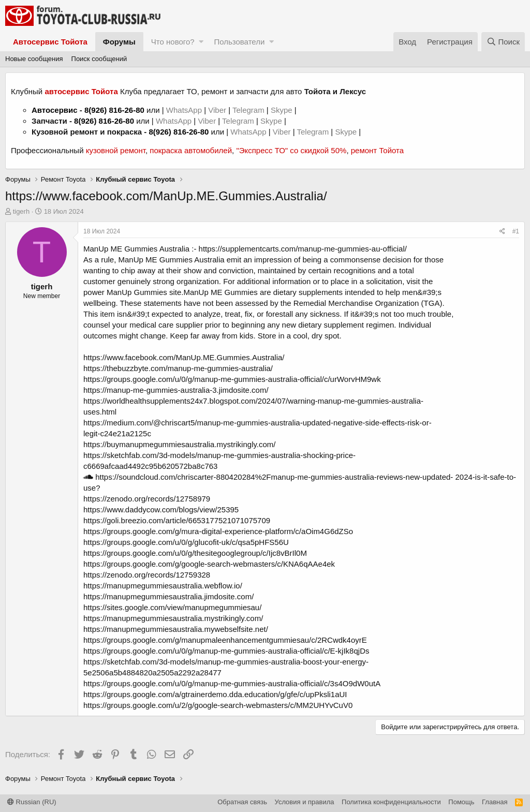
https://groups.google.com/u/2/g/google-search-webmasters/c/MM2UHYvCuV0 (218, 705)
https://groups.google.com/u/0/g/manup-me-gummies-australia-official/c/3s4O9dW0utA (232, 683)
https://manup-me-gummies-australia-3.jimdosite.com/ (176, 390)
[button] (201, 42)
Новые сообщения (34, 59)
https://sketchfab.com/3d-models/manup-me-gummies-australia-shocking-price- (219, 455)
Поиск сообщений (99, 59)
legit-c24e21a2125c (117, 433)
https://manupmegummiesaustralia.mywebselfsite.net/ (176, 629)
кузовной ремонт (116, 150)
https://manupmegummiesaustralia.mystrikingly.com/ (173, 618)
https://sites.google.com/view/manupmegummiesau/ (172, 607)
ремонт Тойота (377, 150)
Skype (283, 110)
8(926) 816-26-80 (114, 110)
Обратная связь (242, 802)
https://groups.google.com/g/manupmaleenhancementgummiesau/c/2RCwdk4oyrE (225, 640)
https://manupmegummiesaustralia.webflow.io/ (163, 586)
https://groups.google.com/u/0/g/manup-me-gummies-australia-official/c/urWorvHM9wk (232, 379)
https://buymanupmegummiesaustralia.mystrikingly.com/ (180, 444)
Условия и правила (305, 802)
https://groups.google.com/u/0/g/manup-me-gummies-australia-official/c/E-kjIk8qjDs (226, 651)
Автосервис (55, 110)
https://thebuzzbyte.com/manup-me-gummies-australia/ (178, 368)
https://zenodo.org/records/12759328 (147, 575)
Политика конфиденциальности (391, 802)
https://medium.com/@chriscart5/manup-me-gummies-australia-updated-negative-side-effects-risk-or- (257, 423)
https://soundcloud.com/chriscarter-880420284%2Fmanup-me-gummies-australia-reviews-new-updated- (268, 477)
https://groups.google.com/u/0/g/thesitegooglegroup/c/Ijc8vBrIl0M (195, 553)
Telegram (249, 110)
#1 (516, 231)
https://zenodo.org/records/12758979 (147, 499)
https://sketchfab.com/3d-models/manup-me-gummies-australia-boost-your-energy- (226, 662)
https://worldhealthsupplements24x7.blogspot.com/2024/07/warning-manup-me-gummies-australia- (253, 401)
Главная (495, 802)
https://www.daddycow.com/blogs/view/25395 (161, 510)
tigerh (21, 211)
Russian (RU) (32, 802)
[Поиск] (503, 42)
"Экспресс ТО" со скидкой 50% (291, 150)
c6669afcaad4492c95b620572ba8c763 (150, 466)
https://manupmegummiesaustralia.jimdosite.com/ (168, 596)
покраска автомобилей (191, 150)
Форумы (119, 42)
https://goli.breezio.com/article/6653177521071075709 (177, 520)
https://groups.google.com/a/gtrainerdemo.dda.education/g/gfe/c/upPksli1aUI (215, 694)
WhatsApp (185, 110)
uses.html (100, 412)
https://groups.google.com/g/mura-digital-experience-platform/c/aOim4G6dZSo (218, 531)
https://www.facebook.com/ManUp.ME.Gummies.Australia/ (184, 357)
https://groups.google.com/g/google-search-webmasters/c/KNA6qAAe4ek (209, 564)
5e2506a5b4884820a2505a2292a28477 (152, 673)
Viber (217, 110)
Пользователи (239, 42)
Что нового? (173, 42)
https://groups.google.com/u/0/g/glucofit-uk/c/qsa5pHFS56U (186, 542)
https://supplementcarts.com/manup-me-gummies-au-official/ (303, 249)
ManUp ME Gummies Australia (136, 249)
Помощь (461, 802)
